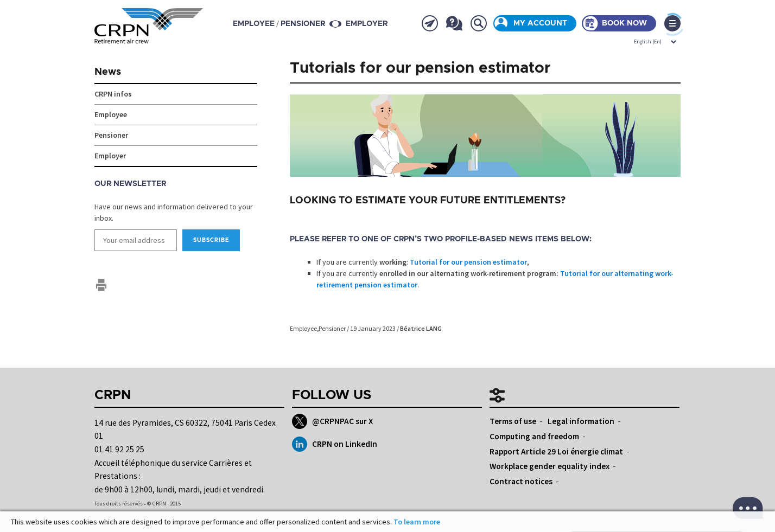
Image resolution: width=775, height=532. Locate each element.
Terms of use (513, 421)
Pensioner (332, 328)
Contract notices (521, 481)
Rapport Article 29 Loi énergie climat (556, 451)
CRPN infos (113, 94)
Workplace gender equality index (550, 466)
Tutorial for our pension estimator (468, 262)
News (108, 72)
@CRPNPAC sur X (332, 421)
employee (254, 24)
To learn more (417, 522)
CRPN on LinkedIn (335, 444)
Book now (624, 23)
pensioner (303, 24)
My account (540, 23)
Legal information (581, 421)
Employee (303, 328)
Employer (367, 24)
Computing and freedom (534, 436)
